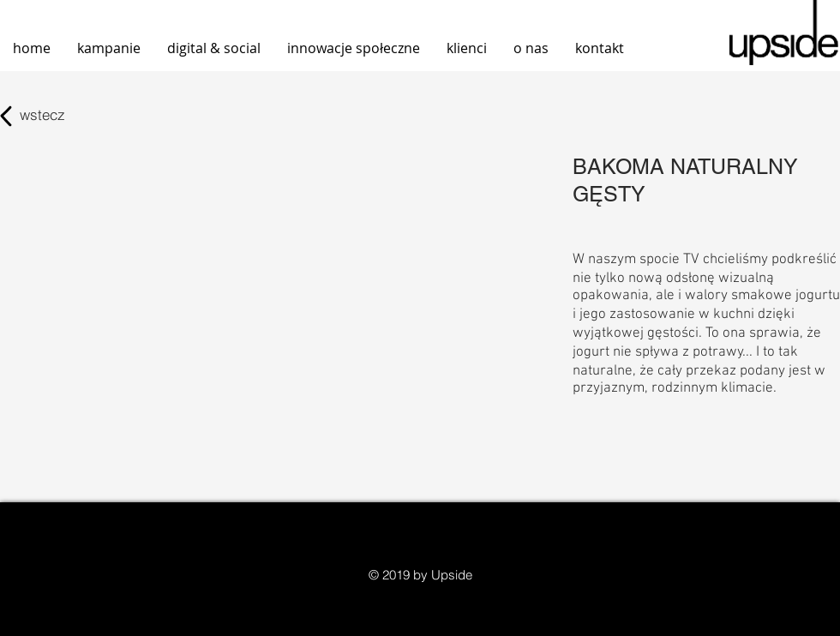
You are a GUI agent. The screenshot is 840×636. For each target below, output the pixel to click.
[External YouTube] (261, 275)
